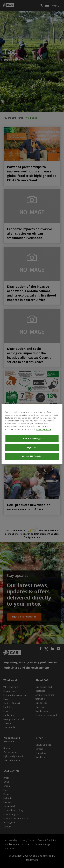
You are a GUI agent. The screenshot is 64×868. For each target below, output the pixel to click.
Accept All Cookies (32, 456)
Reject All (32, 447)
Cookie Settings (32, 439)
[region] (32, 434)
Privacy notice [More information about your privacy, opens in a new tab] (44, 430)
